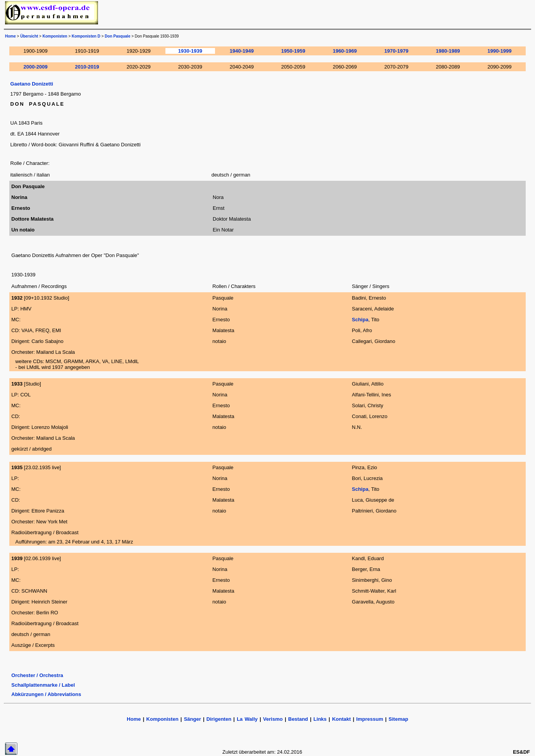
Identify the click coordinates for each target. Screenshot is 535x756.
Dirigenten (219, 719)
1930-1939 (190, 51)
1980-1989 (448, 51)
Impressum (370, 719)
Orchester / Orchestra (37, 675)
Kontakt (342, 719)
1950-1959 (293, 51)
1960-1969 (345, 51)
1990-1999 (499, 51)
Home (10, 36)
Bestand (298, 719)
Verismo (273, 719)
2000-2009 (36, 67)
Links (320, 719)
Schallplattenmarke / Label (43, 685)
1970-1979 (396, 51)
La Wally (247, 719)
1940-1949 (242, 51)
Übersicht (29, 36)
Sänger (193, 719)
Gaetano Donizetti (32, 84)
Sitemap (398, 719)
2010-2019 (87, 67)
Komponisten (55, 36)
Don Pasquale (117, 36)
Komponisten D (86, 36)
